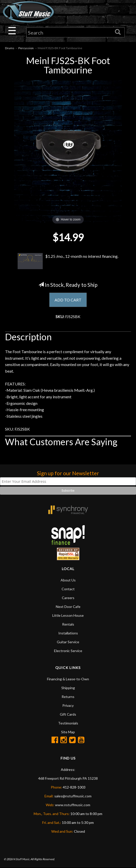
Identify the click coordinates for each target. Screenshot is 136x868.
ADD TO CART (68, 300)
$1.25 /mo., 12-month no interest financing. (68, 261)
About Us (68, 580)
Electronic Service (68, 651)
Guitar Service (68, 642)
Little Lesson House (68, 615)
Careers (68, 598)
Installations (68, 633)
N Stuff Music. (21, 859)
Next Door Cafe (68, 607)
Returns (68, 697)
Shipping (68, 688)
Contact (68, 589)
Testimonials (68, 723)
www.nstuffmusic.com (73, 805)
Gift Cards (68, 714)
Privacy (68, 705)
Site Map (68, 732)
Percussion (26, 48)
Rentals (68, 624)
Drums (10, 48)
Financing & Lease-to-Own (68, 679)
